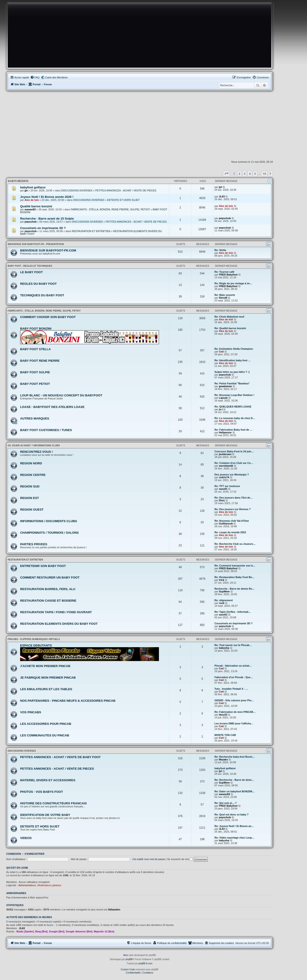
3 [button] (245, 174)
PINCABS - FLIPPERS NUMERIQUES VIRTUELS (34, 639)
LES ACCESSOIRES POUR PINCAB (46, 724)
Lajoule (223, 398)
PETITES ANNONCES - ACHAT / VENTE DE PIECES (126, 190)
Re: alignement (224, 600)
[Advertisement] (140, 126)
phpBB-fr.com (145, 963)
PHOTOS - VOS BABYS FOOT (42, 792)
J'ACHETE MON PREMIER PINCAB (45, 666)
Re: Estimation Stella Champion (234, 349)
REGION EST (29, 498)
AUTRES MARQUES (35, 418)
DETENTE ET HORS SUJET (123, 200)
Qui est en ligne (17, 868)
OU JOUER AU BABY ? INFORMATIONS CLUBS (34, 446)
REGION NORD (31, 463)
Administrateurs (27, 885)
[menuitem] (35, 77)
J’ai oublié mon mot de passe (149, 859)
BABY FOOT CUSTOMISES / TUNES (46, 430)
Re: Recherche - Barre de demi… (234, 780)
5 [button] (255, 174)
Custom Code (128, 969)
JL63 (222, 196)
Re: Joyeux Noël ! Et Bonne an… (234, 826)
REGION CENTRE (33, 475)
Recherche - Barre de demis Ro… (235, 589)
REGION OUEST (32, 510)
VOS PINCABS (31, 712)
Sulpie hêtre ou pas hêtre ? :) (232, 372)
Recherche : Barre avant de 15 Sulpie (47, 219)
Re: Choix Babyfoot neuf (229, 317)
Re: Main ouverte (225, 295)
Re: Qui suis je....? (225, 803)
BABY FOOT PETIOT (35, 384)
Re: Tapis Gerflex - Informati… (233, 612)
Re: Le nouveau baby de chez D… (235, 418)
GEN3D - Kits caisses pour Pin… (234, 700)
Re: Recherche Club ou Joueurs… (235, 544)
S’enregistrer (34, 854)
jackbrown (225, 454)
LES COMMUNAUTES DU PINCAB (45, 735)
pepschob (31, 222)
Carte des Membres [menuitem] (57, 77)
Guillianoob (226, 524)
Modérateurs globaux (49, 885)
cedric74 (224, 477)
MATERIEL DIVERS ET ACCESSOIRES (48, 780)
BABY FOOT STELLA (35, 349)
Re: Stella (220, 250)
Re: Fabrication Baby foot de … (233, 430)
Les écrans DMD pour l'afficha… (234, 723)
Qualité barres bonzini (36, 206)
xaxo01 (223, 489)
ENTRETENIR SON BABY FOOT (43, 566)
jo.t (221, 409)
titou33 (223, 715)
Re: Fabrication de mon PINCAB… (235, 712)
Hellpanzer (225, 432)
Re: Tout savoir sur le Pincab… (233, 645)
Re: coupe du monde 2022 (230, 532)
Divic (222, 500)
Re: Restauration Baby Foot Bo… (235, 577)
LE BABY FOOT (31, 272)
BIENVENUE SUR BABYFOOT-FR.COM (48, 250)
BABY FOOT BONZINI (36, 329)
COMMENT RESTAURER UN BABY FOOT (50, 577)
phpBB (129, 959)
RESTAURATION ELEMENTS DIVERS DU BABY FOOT (59, 624)
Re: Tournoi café (224, 272)
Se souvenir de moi (180, 859)
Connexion (14, 854)
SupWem (224, 591)
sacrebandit (226, 466)
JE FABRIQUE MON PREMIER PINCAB (48, 678)
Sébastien (114, 910)
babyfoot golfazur (33, 187)
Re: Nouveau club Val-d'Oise (232, 521)
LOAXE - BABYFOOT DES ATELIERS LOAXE (52, 407)
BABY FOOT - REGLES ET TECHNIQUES (30, 266)
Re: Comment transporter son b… (235, 566)
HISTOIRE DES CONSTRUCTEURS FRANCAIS (53, 803)
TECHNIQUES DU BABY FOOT (42, 295)
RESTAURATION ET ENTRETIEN (91, 231)
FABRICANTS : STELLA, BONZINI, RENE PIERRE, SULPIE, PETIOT (110, 209)
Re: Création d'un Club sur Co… (234, 463)
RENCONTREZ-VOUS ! (36, 452)
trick (222, 580)
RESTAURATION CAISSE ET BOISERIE (48, 601)
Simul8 (223, 298)
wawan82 (30, 209)
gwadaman (225, 386)
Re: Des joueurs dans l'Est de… (234, 498)
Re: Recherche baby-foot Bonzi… (235, 757)
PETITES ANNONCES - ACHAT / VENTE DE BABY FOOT (60, 757)
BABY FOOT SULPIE (35, 372)
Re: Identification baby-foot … (233, 360)
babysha (224, 648)
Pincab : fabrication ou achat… (233, 666)
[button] (226, 174)
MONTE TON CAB (225, 735)
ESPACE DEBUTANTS (36, 645)
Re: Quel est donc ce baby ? (231, 815)
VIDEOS (26, 838)
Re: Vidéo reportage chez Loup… (234, 838)
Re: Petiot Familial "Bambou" (232, 383)
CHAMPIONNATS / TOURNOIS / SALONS (49, 533)
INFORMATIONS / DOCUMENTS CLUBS (49, 521)
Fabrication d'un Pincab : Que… (234, 677)
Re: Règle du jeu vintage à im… (233, 283)
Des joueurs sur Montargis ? (232, 475)
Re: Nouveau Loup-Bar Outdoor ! (234, 395)
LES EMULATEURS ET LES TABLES (46, 689)
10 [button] (264, 174)
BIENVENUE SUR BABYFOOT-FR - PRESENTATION (36, 244)
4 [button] (250, 174)
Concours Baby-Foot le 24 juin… (234, 451)
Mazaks (223, 759)
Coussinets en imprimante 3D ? (43, 228)
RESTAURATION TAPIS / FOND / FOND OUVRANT (56, 612)
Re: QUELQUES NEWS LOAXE (233, 407)
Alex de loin (32, 200)
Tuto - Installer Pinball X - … (231, 689)
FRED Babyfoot (228, 275)
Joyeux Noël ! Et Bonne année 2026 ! (47, 197)
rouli (222, 603)
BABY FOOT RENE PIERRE (40, 361)
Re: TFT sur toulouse (227, 486)
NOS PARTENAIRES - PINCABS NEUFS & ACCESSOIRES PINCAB (68, 701)
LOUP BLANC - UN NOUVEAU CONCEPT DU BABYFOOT (61, 395)
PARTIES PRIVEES (34, 544)
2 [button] (239, 174)
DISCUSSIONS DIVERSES (77, 190)
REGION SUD (30, 486)
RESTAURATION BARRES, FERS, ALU (48, 589)
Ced (221, 352)
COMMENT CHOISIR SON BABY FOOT (48, 317)
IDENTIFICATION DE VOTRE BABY (45, 815)
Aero (126, 955)
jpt (26, 190)
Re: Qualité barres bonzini (230, 328)
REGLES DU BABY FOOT (38, 284)
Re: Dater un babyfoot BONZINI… (235, 791)
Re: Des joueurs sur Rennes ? (233, 509)
